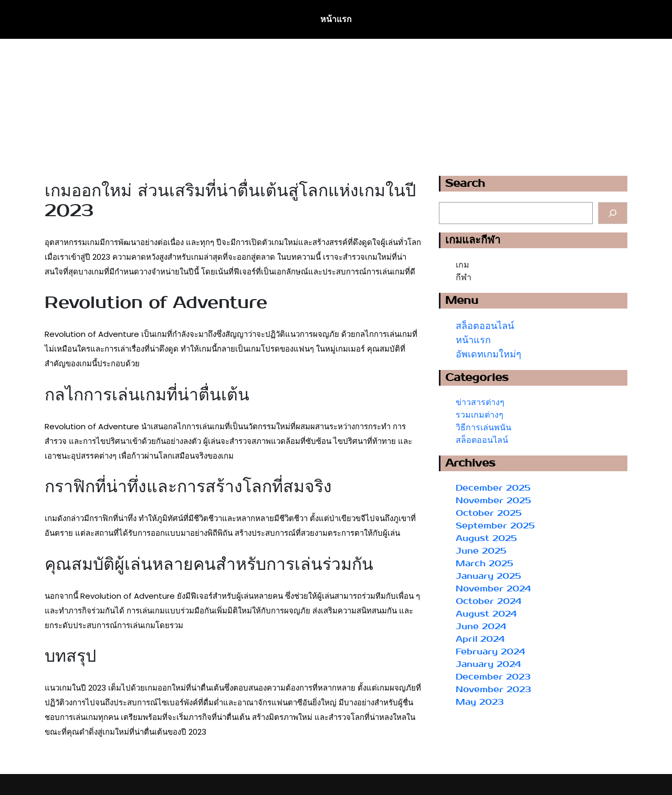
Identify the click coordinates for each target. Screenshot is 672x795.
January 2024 (488, 664)
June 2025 (481, 551)
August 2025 (486, 538)
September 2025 (495, 526)
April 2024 (480, 639)
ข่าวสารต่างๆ (480, 402)
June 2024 (481, 626)
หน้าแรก (336, 19)
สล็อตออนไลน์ (485, 326)
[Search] (613, 213)
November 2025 (493, 500)
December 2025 (493, 488)
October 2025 (489, 513)
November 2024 (493, 589)
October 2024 (489, 601)
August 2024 (486, 614)
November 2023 (493, 689)
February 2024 (490, 651)
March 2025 (485, 563)
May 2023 (480, 702)
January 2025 (489, 576)
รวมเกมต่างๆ (480, 415)
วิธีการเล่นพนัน (484, 427)
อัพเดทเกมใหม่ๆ (489, 354)
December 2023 (493, 677)
